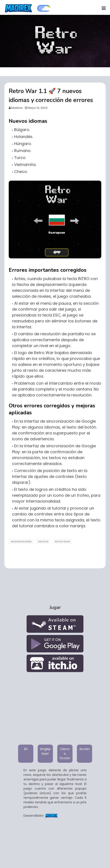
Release (43, 541)
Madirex (17, 108)
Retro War (62, 541)
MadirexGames (21, 541)
